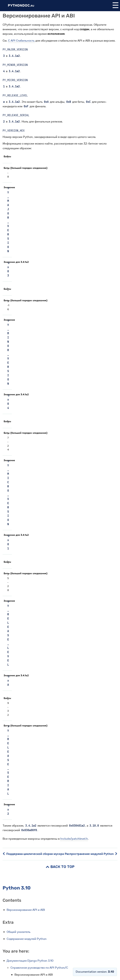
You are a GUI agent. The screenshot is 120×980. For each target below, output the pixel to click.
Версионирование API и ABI (26, 910)
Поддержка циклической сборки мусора (33, 854)
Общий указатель (19, 932)
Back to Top (60, 867)
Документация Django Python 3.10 (30, 961)
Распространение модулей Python (91, 854)
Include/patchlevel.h (74, 839)
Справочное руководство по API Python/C (39, 968)
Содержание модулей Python (27, 939)
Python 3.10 (17, 888)
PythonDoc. (21, 6)
